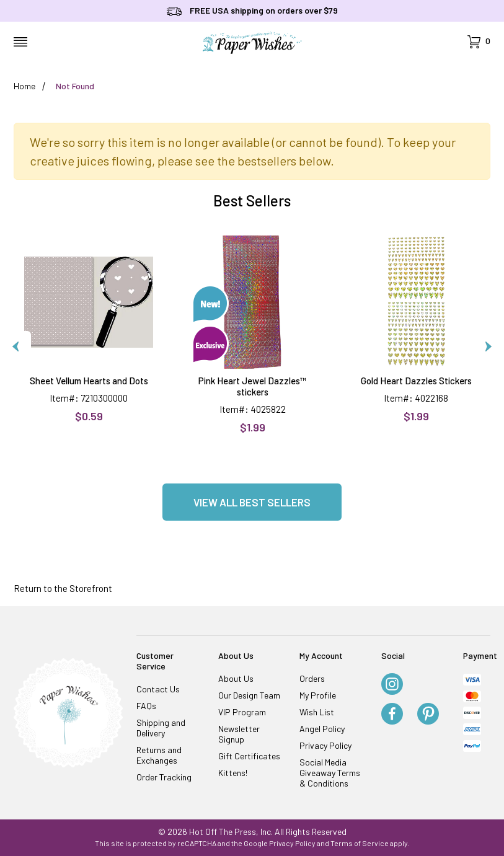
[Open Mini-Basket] (479, 42)
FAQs (146, 706)
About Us (236, 678)
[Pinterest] (428, 715)
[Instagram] (392, 685)
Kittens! (233, 773)
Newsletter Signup (239, 734)
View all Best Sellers (252, 502)
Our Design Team (249, 695)
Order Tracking (164, 777)
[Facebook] (392, 715)
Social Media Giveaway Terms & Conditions (330, 773)
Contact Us (158, 689)
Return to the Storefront (63, 588)
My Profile (318, 695)
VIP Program (242, 712)
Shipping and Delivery (161, 728)
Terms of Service (360, 843)
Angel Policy (322, 729)
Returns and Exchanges (159, 755)
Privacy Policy (325, 745)
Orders (312, 678)
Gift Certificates (249, 756)
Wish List (317, 712)
